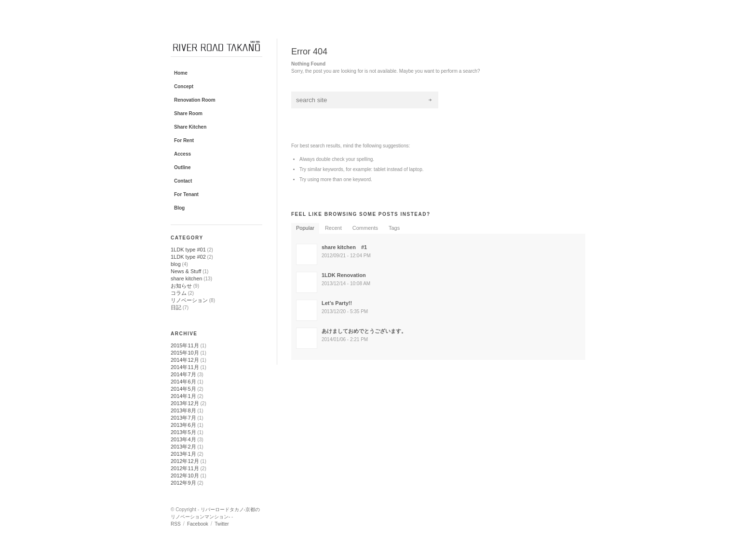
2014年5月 (183, 389)
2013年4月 (183, 439)
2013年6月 (183, 425)
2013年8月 (183, 410)
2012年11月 (185, 468)
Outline (182, 167)
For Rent (184, 140)
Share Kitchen (190, 127)
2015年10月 (185, 353)
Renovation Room (195, 100)
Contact (183, 181)
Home (181, 73)
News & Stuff (186, 271)
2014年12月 (185, 360)
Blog (179, 208)
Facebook (198, 524)
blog (176, 264)
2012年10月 (185, 476)
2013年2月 (183, 447)
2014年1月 (183, 396)
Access (182, 154)
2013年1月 (183, 454)
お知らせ (181, 286)
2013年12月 (185, 403)
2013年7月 (183, 418)
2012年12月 (185, 461)
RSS (176, 524)
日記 (176, 307)
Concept (184, 86)
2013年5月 (183, 432)
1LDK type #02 (188, 257)
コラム (179, 293)
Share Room (188, 113)
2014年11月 (185, 367)
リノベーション (189, 300)
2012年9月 (183, 483)
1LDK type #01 (188, 250)
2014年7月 (183, 374)
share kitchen (186, 278)
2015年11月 (185, 345)
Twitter (222, 524)
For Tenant (186, 194)
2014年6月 (183, 382)
